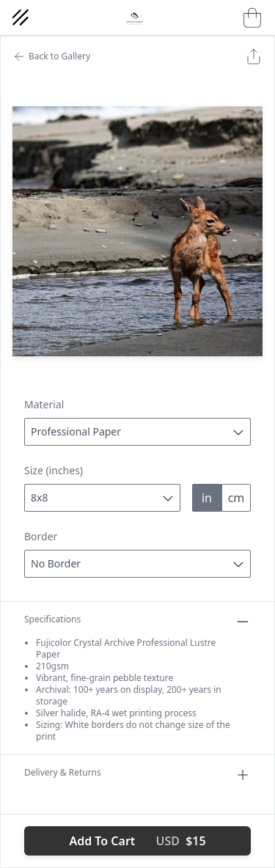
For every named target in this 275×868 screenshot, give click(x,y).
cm (236, 498)
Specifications (137, 622)
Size (54, 470)
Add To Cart (137, 841)
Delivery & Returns (137, 775)
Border (41, 536)
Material (44, 404)
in (207, 498)
